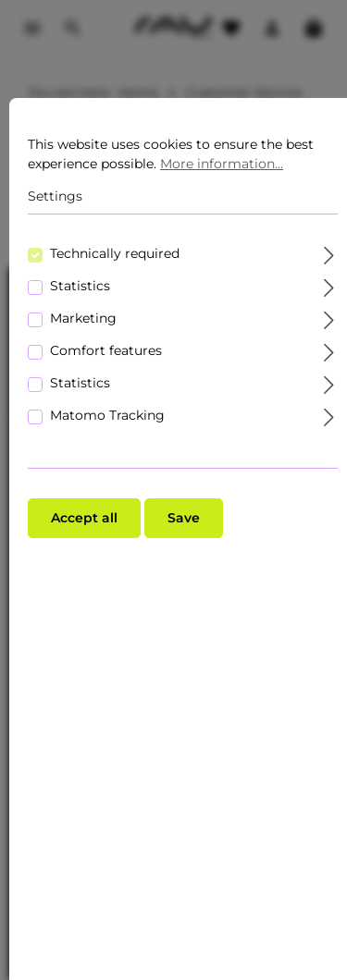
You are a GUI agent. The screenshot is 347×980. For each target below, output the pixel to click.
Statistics (80, 286)
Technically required (115, 253)
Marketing (83, 318)
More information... (222, 164)
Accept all (84, 518)
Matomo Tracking (107, 415)
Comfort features (106, 350)
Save (184, 518)
